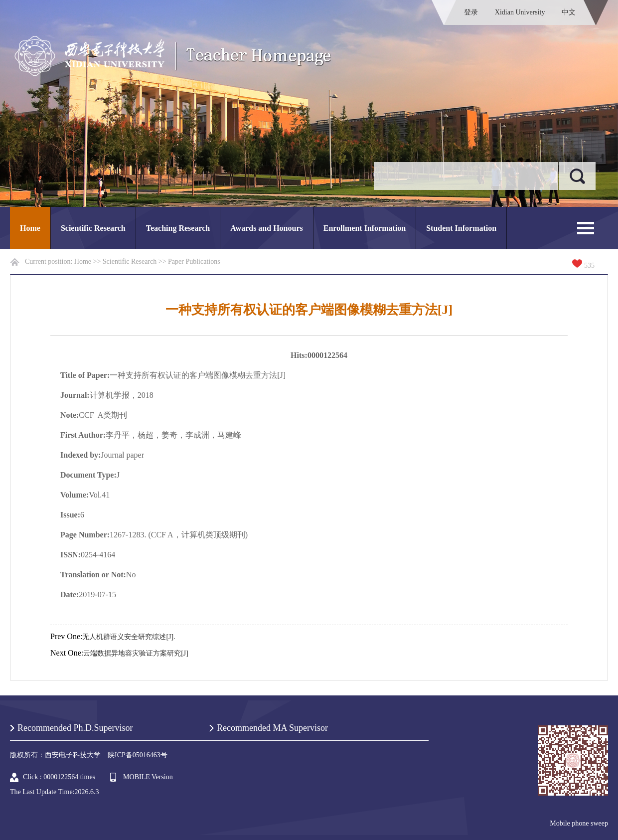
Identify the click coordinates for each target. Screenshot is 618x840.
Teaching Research (178, 228)
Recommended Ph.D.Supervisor (75, 728)
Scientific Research (93, 228)
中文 (569, 12)
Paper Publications (194, 261)
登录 (471, 12)
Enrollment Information (365, 228)
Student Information (461, 228)
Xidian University (520, 12)
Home (30, 228)
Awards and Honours (267, 228)
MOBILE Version (148, 777)
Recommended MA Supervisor (272, 728)
